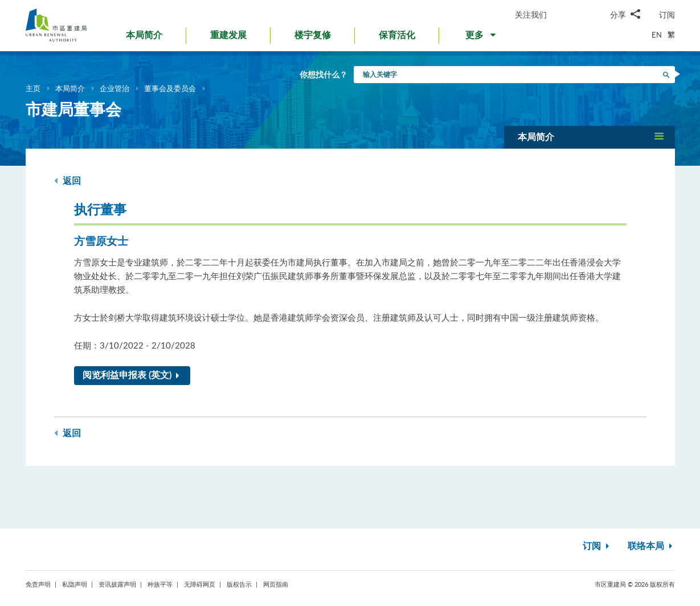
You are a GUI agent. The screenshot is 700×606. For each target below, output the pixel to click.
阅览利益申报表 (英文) (134, 375)
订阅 (667, 15)
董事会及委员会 (170, 88)
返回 (67, 181)
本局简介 (70, 88)
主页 (33, 88)
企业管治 (114, 88)
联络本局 (651, 546)
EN (657, 35)
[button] (482, 38)
